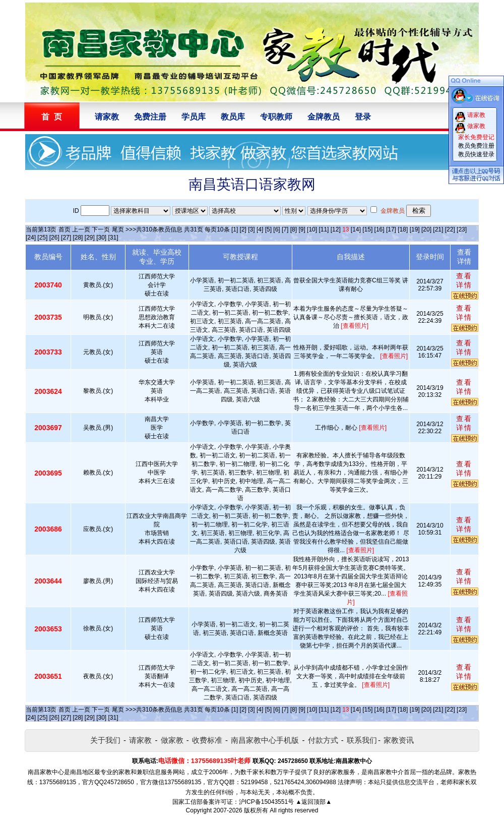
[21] (438, 229)
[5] (268, 229)
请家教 (107, 117)
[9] (302, 229)
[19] (415, 229)
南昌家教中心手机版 (265, 740)
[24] (31, 238)
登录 (363, 117)
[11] (324, 229)
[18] (403, 229)
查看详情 (464, 280)
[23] (462, 229)
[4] (260, 229)
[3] (251, 229)
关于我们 (105, 740)
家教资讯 (399, 740)
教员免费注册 (476, 146)
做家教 (172, 740)
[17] (391, 229)
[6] (276, 229)
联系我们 (362, 740)
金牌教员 (324, 117)
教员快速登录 (476, 154)
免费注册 (150, 117)
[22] (450, 229)
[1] (235, 229)
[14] (356, 229)
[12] (336, 229)
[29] (90, 238)
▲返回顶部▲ (313, 802)
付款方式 (323, 740)
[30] (101, 238)
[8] (294, 229)
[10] (312, 229)
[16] (380, 229)
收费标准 (207, 740)
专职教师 (276, 117)
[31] (113, 238)
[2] (243, 229)
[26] (54, 238)
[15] (367, 229)
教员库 (233, 117)
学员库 (194, 117)
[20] (426, 229)
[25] (42, 238)
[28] (78, 238)
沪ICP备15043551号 (266, 802)
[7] (285, 229)
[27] (66, 238)
